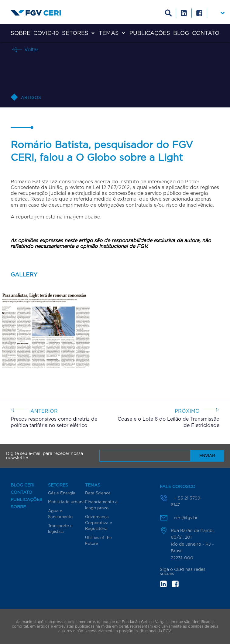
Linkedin (184, 13)
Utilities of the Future (98, 541)
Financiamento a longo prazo (101, 505)
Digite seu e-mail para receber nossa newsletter (45, 456)
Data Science (98, 493)
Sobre (21, 33)
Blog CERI (22, 485)
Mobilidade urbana (66, 502)
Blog (181, 33)
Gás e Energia (62, 493)
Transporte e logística (60, 529)
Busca (168, 13)
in (163, 584)
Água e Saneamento (60, 514)
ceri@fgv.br (186, 518)
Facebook (199, 13)
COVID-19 (46, 33)
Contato (206, 33)
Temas (109, 33)
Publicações (150, 33)
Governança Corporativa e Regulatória (99, 522)
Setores (75, 33)
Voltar (31, 49)
